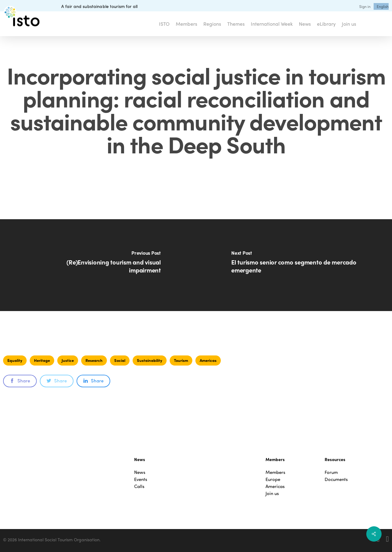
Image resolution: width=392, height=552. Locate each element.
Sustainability (150, 360)
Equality (15, 360)
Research (94, 360)
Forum (331, 472)
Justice (68, 360)
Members (275, 472)
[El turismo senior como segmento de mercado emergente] (294, 265)
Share (20, 381)
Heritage (42, 360)
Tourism (181, 360)
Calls (139, 486)
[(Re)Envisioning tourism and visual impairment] (98, 265)
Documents (336, 479)
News (140, 472)
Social (120, 360)
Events (141, 479)
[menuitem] (383, 6)
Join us (272, 493)
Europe (273, 479)
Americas (208, 360)
